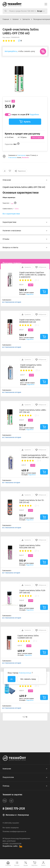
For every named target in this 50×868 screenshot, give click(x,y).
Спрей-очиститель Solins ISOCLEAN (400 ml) (30, 547)
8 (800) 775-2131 (14, 809)
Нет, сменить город (28, 679)
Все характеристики (11, 214)
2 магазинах (22, 155)
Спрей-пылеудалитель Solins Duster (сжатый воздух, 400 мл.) (35, 456)
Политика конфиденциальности (14, 832)
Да (12, 679)
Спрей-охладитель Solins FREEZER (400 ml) (31, 366)
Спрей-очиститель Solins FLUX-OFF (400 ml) (33, 592)
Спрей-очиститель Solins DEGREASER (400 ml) (30, 321)
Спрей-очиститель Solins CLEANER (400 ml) (28, 637)
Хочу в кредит (37, 138)
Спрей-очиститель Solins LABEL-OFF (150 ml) (33, 411)
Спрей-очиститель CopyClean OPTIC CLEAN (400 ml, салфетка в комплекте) (32, 275)
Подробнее (34, 115)
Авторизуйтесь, (11, 51)
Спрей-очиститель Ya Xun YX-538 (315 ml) (32, 501)
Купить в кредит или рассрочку (22, 134)
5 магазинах (12, 158)
